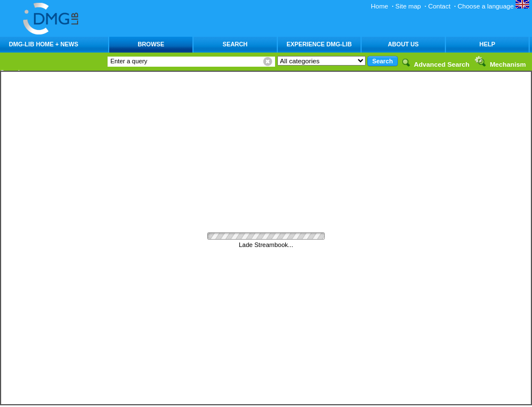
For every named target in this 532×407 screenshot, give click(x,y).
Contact (439, 6)
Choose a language (494, 6)
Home (379, 6)
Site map (408, 6)
